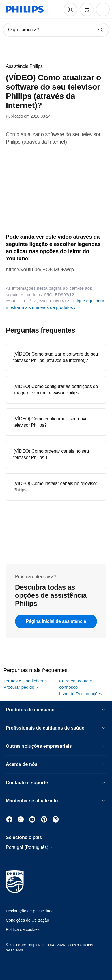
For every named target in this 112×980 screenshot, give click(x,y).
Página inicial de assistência (56, 621)
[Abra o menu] (103, 10)
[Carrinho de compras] (87, 10)
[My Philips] (70, 10)
